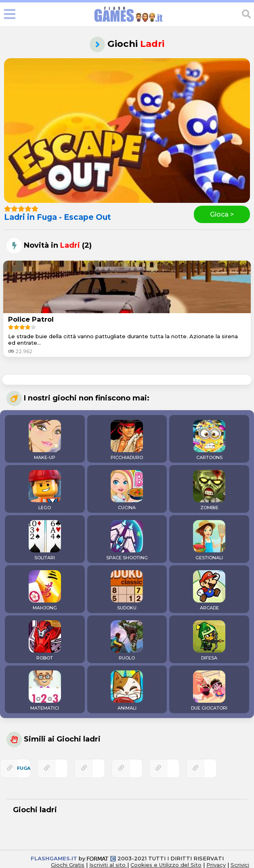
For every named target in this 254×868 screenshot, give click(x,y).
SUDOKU (127, 590)
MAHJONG (45, 590)
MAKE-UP (45, 440)
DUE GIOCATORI (209, 691)
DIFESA (209, 640)
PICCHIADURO (127, 440)
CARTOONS (209, 440)
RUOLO (127, 640)
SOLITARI (45, 540)
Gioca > (222, 214)
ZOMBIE (209, 490)
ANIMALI (127, 691)
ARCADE (209, 590)
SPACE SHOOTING (127, 540)
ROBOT (45, 640)
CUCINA (127, 490)
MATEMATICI (45, 691)
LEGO (45, 490)
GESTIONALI (209, 540)
